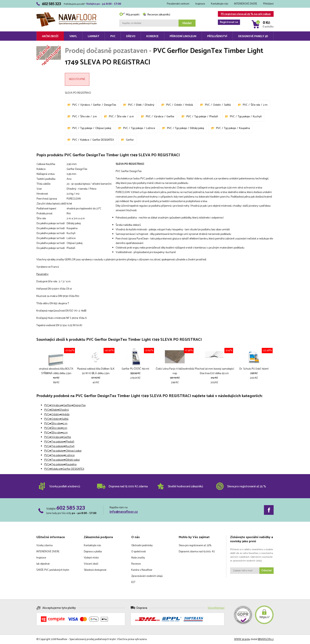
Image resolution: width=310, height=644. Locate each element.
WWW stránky (242, 639)
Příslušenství (217, 36)
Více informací (216, 608)
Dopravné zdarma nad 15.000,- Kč (197, 552)
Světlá (227, 105)
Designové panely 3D (253, 36)
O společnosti (139, 552)
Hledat (187, 23)
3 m (95, 117)
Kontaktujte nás (220, 4)
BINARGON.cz (266, 639)
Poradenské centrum (178, 4)
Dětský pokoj (197, 128)
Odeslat (267, 571)
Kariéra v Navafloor (142, 570)
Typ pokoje (200, 117)
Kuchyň (257, 117)
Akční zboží (50, 36)
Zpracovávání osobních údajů (147, 576)
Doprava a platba (93, 552)
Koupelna (244, 128)
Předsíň (214, 117)
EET (133, 582)
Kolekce (85, 140)
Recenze (136, 564)
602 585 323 (71, 508)
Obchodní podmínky (142, 546)
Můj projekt (129, 15)
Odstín (178, 105)
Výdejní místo (91, 558)
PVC (113, 36)
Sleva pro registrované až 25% (195, 546)
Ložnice (151, 128)
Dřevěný (149, 105)
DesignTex (110, 105)
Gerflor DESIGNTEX (103, 140)
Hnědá (189, 105)
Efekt (139, 105)
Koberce (152, 36)
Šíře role (255, 105)
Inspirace (200, 4)
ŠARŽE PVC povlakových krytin (53, 570)
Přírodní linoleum (183, 36)
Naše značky (138, 558)
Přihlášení (268, 4)
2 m (265, 105)
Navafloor (67, 14)
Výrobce (85, 105)
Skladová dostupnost (95, 570)
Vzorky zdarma (44, 546)
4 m (132, 117)
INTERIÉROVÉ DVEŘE (246, 4)
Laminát (94, 36)
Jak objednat (43, 564)
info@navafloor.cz (124, 512)
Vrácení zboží (91, 564)
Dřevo (131, 36)
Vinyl (73, 36)
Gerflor (97, 105)
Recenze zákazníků (156, 15)
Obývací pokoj (103, 128)
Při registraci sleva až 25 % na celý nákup (244, 14)
